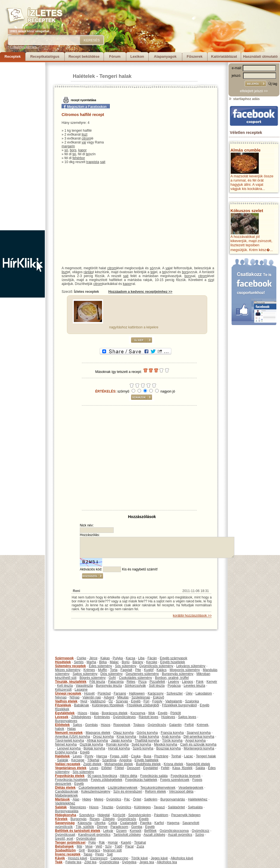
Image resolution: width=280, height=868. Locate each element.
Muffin (102, 670)
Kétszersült (63, 690)
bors (73, 150)
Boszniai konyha (168, 748)
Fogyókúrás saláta (154, 776)
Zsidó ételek (92, 764)
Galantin (175, 725)
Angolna (125, 760)
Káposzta (85, 823)
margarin (68, 146)
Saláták (63, 760)
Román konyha (117, 744)
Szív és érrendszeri (128, 792)
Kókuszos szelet (247, 211)
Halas (95, 713)
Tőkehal (93, 760)
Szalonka (192, 701)
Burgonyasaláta (67, 811)
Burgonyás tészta (109, 686)
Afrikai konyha (97, 741)
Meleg (99, 799)
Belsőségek (65, 846)
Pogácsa (174, 686)
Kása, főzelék (182, 768)
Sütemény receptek (71, 666)
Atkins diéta (129, 776)
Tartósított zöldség (127, 835)
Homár (113, 843)
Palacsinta (116, 682)
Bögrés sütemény (93, 678)
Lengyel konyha (69, 748)
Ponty (89, 756)
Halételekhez (198, 799)
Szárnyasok (65, 658)
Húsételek (63, 662)
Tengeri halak (116, 76)
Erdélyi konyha (66, 752)
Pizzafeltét (157, 682)
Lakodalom (204, 693)
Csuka (136, 756)
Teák (59, 862)
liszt (84, 134)
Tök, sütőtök (85, 827)
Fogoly (157, 701)
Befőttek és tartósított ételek (78, 831)
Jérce (93, 658)
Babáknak (82, 705)
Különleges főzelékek (108, 705)
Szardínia (109, 760)
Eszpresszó (99, 858)
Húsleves (168, 717)
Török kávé (139, 858)
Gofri (112, 678)
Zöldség (109, 819)
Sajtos (77, 725)
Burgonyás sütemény (178, 674)
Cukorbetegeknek (92, 788)
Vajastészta (84, 686)
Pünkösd (104, 693)
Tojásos (139, 725)
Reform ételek (156, 792)
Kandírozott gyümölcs (94, 835)
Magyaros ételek (98, 733)
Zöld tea (90, 862)
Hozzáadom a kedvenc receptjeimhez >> (140, 292)
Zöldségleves (81, 717)
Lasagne (81, 690)
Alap (76, 799)
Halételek (84, 76)
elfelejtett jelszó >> (254, 91)
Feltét (165, 768)
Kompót (135, 831)
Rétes (131, 682)
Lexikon (137, 56)
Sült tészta (157, 686)
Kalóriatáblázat (224, 56)
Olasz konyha (124, 733)
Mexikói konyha (166, 744)
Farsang (120, 693)
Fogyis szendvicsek (175, 780)
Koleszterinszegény (96, 792)
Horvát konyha (119, 748)
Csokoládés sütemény (136, 678)
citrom (86, 138)
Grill (82, 850)
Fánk (200, 682)
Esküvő (159, 697)
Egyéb (136, 701)
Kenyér (212, 682)
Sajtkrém (151, 799)
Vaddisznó (98, 701)
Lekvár (108, 831)
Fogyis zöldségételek (107, 780)
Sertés (79, 662)
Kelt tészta (65, 686)
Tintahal (140, 843)
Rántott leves (148, 717)
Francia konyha (172, 733)
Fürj (146, 701)
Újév (189, 693)
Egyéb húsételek (173, 662)
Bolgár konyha (95, 748)
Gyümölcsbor (86, 839)
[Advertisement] (22, 146)
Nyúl (84, 701)
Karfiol (159, 823)
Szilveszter (175, 693)
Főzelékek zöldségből (143, 705)
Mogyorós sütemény (185, 670)
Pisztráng (161, 756)
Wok (151, 713)
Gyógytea (129, 862)
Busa (147, 756)
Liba (141, 658)
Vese (89, 846)
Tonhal (176, 756)
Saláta (200, 768)
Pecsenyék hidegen (186, 815)
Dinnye (102, 827)
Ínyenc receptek (68, 854)
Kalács (162, 670)
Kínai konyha (126, 737)
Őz (111, 701)
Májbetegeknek (66, 795)
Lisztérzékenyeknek (123, 788)
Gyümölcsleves (124, 717)
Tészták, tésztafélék (71, 682)
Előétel (107, 768)
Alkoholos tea (167, 862)
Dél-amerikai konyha (199, 737)
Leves (77, 756)
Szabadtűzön (66, 850)
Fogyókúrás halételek (141, 780)
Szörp (200, 835)
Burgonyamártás (173, 799)
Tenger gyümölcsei (70, 843)
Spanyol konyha (199, 733)
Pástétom (161, 815)
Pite (138, 670)
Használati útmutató (260, 56)
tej (74, 154)
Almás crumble (246, 150)
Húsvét (89, 693)
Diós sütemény (112, 674)
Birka (103, 662)
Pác (127, 799)
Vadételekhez (65, 803)
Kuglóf (149, 670)
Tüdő (118, 846)
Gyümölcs (114, 799)
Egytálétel (151, 768)
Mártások (63, 799)
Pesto (100, 854)
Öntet (137, 799)
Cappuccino (119, 858)
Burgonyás (79, 819)
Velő (99, 846)
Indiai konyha (149, 737)
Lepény (173, 682)
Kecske (152, 662)
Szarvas (122, 701)
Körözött (119, 815)
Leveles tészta (194, 686)
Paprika (146, 823)
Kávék (60, 858)
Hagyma (173, 823)
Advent (109, 697)
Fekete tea (73, 862)
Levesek (62, 717)
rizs (211, 280)
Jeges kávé (159, 858)
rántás (88, 272)
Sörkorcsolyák (135, 686)
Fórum (115, 56)
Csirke (81, 658)
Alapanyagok (165, 56)
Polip (92, 843)
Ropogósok (122, 725)
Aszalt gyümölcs (180, 835)
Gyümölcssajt (65, 835)
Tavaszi (159, 807)
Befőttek (150, 831)
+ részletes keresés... (24, 47)
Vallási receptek (68, 764)
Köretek (61, 819)
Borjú (126, 662)
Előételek (63, 725)
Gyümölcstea (109, 862)
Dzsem (121, 831)
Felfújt (189, 725)
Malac (114, 662)
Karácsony (156, 693)
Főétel (119, 768)
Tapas (88, 854)
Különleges (142, 807)
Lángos (187, 682)
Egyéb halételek (147, 760)
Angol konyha (196, 741)
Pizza (142, 682)
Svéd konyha (141, 744)
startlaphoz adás (244, 99)
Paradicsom (119, 827)
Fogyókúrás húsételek (72, 780)
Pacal (129, 846)
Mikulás (123, 697)
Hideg (87, 799)
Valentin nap (92, 697)
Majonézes (78, 807)
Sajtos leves (187, 717)
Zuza (140, 846)
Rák (102, 843)
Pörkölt (176, 713)
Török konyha (172, 741)
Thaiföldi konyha (147, 741)
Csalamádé (129, 823)
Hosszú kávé (78, 858)
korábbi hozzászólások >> (192, 616)
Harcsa (102, 756)
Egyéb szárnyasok (174, 658)
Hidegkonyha (66, 815)
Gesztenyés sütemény (142, 674)
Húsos (82, 713)
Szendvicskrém (140, 815)
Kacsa (130, 658)
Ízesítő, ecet (64, 839)
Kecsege (78, 760)
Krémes (89, 670)
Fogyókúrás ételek (70, 776)
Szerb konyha (143, 748)
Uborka (100, 823)
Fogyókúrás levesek (186, 776)
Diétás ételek (65, 788)
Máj (79, 846)
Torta (114, 670)
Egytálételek (65, 713)
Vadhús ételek (66, 701)
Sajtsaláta (195, 807)
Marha (91, 662)
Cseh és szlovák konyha (198, 744)
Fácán (152, 658)
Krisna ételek (173, 764)
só (66, 150)
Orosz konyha (103, 737)
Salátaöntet (177, 807)
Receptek (13, 56)
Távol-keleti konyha (70, 741)
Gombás (91, 725)
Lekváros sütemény (191, 666)
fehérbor (79, 158)
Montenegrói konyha (199, 748)
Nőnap (75, 697)
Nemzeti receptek (69, 733)
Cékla (113, 823)
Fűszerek (195, 56)
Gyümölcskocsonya (174, 831)
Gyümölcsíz (201, 831)
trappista (93, 162)
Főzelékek (63, 705)
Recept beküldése (84, 56)
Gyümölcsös (157, 725)
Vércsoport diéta (181, 792)
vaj (84, 142)
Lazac (188, 756)
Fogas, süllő (119, 756)
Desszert (133, 768)
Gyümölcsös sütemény (156, 666)
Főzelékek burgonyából (179, 705)
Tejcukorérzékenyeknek (158, 788)
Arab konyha (171, 737)
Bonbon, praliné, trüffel (172, 678)
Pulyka (118, 658)
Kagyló (126, 843)
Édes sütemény (100, 666)
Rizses (95, 819)
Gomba (136, 827)
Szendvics (87, 815)
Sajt (110, 854)
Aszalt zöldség (154, 835)
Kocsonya (138, 713)
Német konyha (66, 744)
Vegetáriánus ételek (71, 768)
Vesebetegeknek (191, 788)
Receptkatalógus (45, 56)
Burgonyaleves (66, 721)
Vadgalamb (174, 701)
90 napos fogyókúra (102, 776)
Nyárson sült (112, 850)
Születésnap (141, 697)
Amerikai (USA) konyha (73, 737)
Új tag (273, 84)
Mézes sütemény (68, 670)
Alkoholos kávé (182, 858)
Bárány (138, 662)
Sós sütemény (126, 666)
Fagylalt (126, 670)
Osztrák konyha (91, 744)
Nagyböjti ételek (198, 764)
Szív (108, 846)
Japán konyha (121, 741)
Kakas (105, 658)
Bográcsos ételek (115, 713)
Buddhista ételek (148, 764)
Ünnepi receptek (68, 693)
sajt (103, 162)
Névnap (61, 697)
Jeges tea (147, 862)
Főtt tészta (97, 682)
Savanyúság (65, 823)
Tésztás (107, 807)
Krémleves (102, 717)
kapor (82, 150)
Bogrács (94, 850)
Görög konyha (147, 733)
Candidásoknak (67, 792)
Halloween (137, 693)
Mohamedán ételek (119, 764)
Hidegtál (104, 815)
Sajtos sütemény (85, 674)
